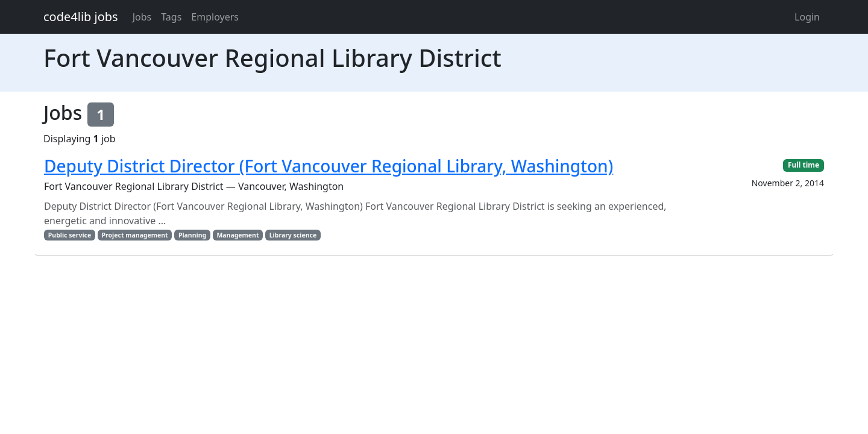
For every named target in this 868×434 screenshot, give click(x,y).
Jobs (142, 17)
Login (807, 17)
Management (237, 235)
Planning (192, 235)
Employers (215, 17)
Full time (804, 165)
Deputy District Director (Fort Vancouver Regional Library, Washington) (329, 166)
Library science (293, 235)
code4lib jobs (81, 17)
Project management (135, 235)
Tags (171, 17)
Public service (70, 235)
